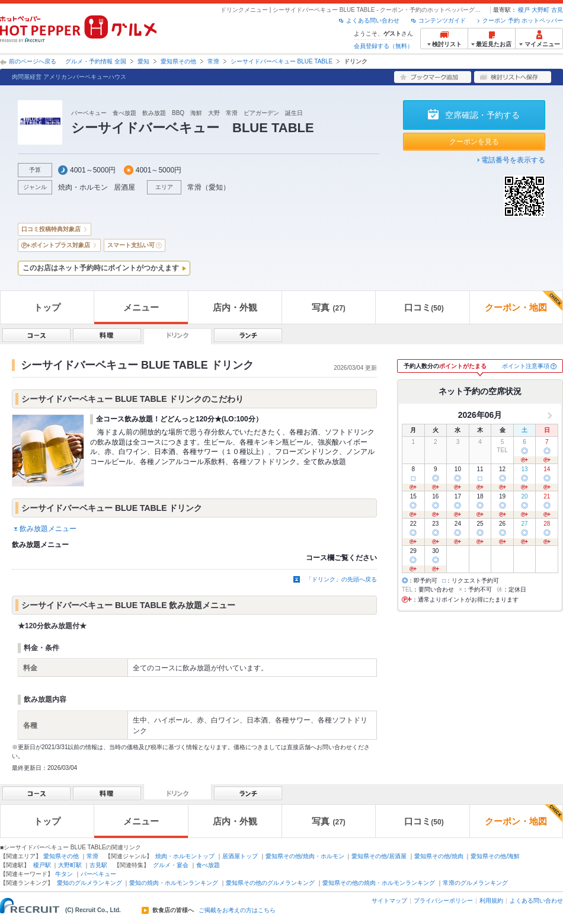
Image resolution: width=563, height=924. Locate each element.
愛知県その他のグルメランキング (270, 883)
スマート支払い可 (131, 245)
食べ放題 (208, 865)
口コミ (424, 307)
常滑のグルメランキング (475, 883)
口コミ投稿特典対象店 (51, 229)
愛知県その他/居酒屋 (379, 856)
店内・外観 (235, 307)
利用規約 (491, 901)
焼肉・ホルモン (83, 187)
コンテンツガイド (442, 20)
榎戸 (524, 10)
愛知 (143, 61)
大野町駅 (70, 865)
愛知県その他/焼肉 (439, 856)
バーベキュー (98, 874)
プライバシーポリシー (443, 901)
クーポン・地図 (524, 302)
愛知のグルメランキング (89, 883)
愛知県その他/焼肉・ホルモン (305, 856)
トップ (47, 307)
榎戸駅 (42, 865)
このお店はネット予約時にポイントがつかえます (101, 268)
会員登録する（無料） (383, 46)
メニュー (141, 307)
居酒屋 (124, 187)
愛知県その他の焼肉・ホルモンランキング (379, 883)
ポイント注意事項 (526, 366)
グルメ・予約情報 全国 (96, 61)
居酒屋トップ (240, 856)
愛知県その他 (178, 61)
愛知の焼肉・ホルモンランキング (174, 883)
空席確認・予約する (482, 115)
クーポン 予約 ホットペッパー (523, 20)
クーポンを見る (474, 142)
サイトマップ (389, 901)
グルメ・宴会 (171, 865)
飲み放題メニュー (48, 529)
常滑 (213, 61)
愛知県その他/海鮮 (495, 856)
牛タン (64, 874)
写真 (328, 307)
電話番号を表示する (513, 160)
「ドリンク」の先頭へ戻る (341, 579)
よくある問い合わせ (373, 20)
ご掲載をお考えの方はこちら (237, 910)
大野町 (540, 10)
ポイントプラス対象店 (60, 245)
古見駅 (98, 865)
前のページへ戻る (33, 61)
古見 (557, 10)
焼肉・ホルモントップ (185, 856)
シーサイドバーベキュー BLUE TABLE (281, 61)
